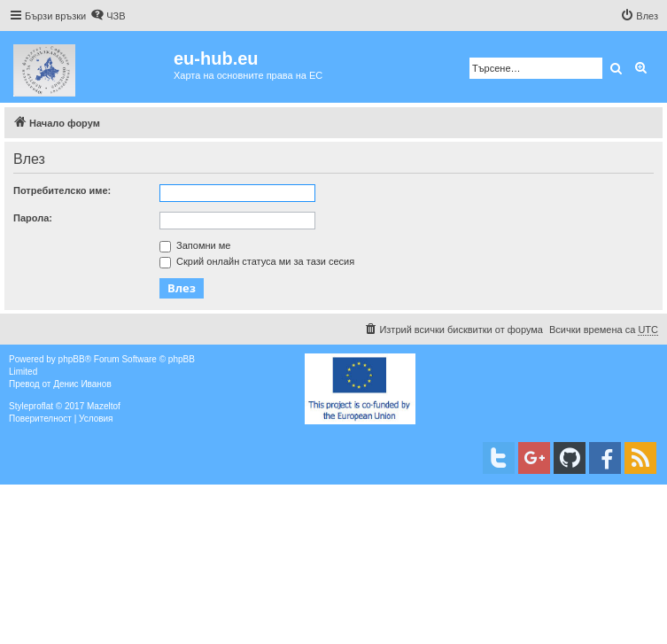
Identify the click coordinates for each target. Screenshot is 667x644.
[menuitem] (108, 16)
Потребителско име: (62, 190)
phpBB (72, 359)
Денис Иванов (82, 384)
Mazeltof (104, 406)
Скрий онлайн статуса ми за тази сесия (257, 261)
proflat (41, 406)
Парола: (33, 218)
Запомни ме (195, 245)
